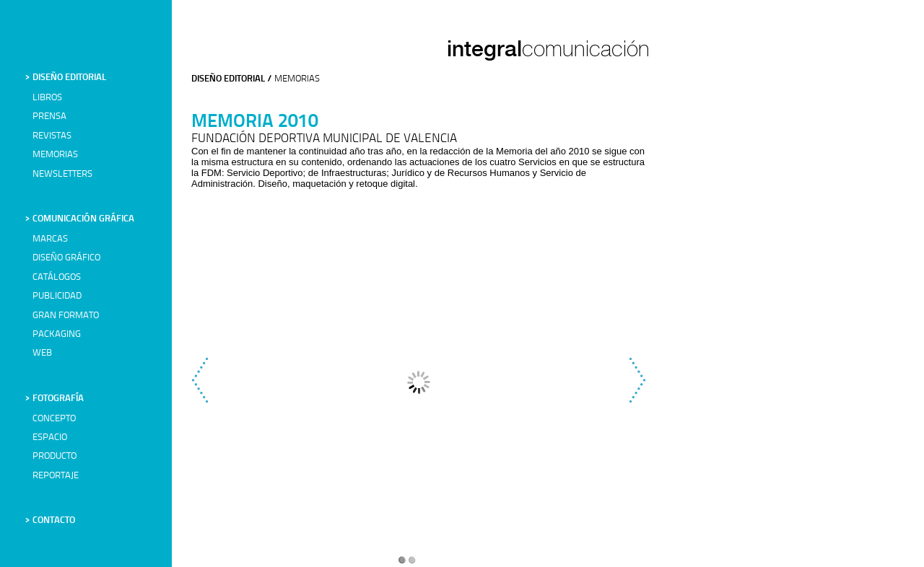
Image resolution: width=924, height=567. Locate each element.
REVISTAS (52, 136)
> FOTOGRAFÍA (55, 399)
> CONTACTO (50, 520)
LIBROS (47, 98)
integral (484, 48)
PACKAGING (57, 334)
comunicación (586, 49)
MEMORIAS (55, 155)
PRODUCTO (55, 456)
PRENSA (49, 117)
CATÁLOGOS (57, 277)
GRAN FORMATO (66, 316)
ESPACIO (50, 438)
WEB (42, 353)
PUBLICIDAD (57, 296)
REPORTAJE (56, 476)
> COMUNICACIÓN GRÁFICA (80, 219)
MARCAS (50, 239)
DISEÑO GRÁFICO (66, 258)
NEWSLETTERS (62, 174)
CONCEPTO (54, 419)
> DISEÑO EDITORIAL (66, 78)
